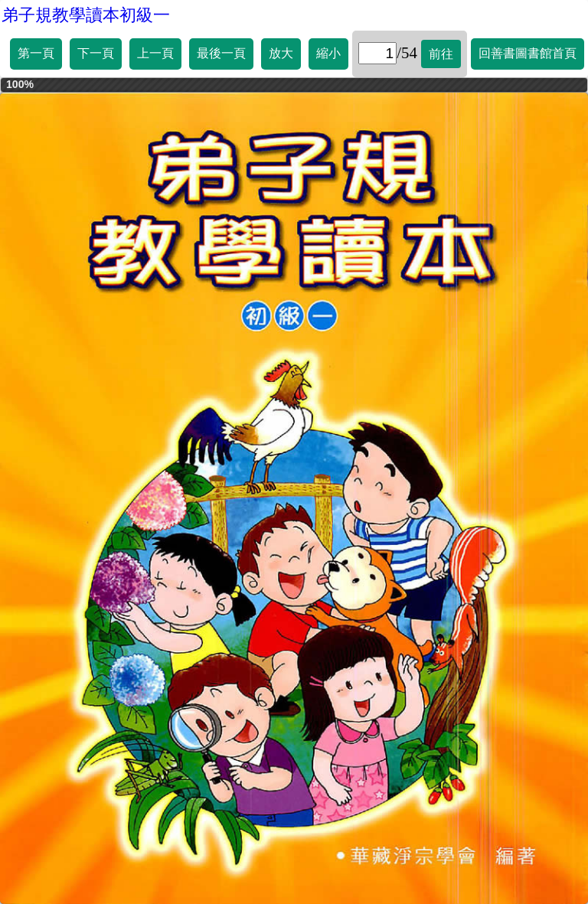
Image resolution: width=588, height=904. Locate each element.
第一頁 (36, 53)
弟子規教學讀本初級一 (86, 15)
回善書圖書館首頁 (528, 53)
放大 (281, 53)
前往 (441, 54)
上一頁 (155, 53)
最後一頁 (221, 53)
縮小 (328, 53)
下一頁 (96, 53)
